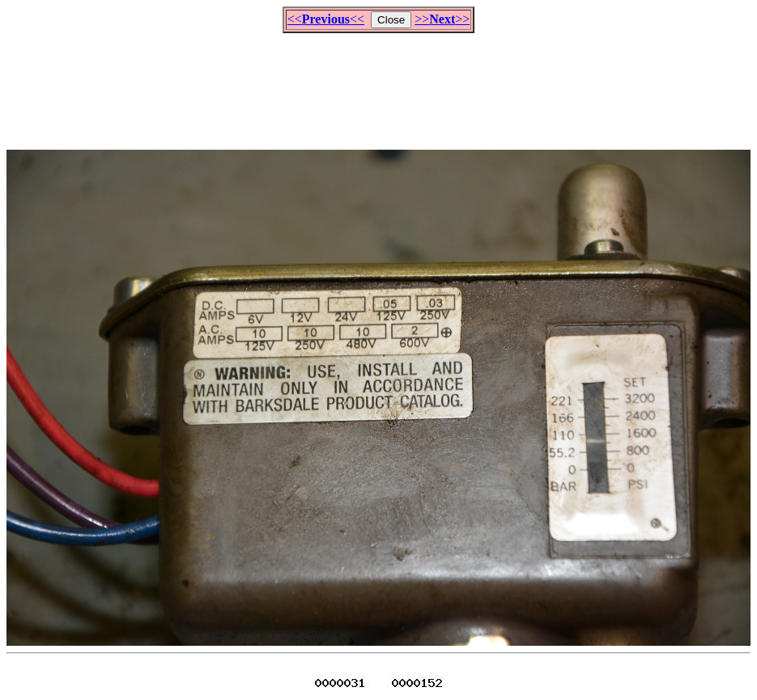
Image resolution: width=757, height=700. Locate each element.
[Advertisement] (379, 84)
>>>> (442, 19)
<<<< (326, 19)
